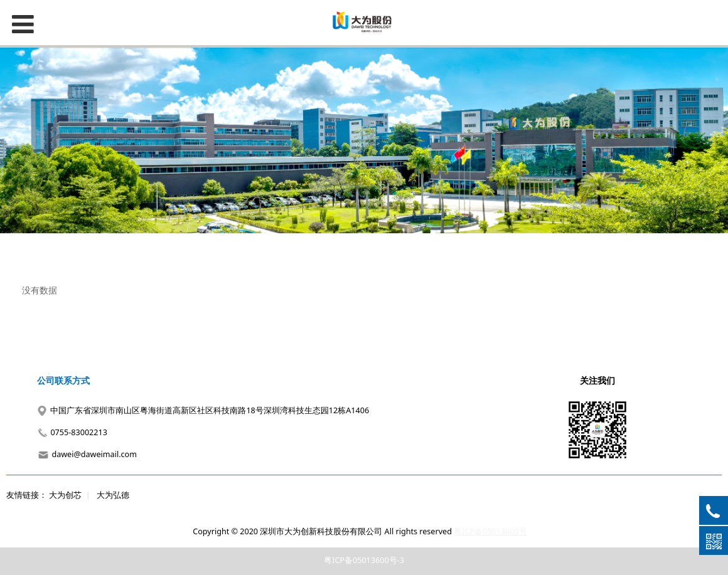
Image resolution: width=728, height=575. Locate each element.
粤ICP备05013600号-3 (364, 560)
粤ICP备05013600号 (490, 531)
